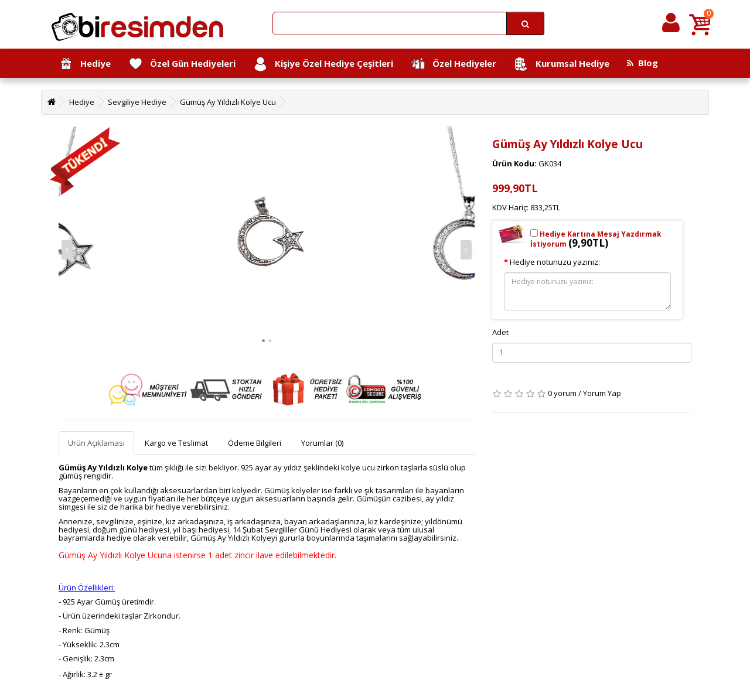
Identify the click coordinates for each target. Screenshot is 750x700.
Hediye (85, 64)
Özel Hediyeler (454, 64)
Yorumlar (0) (322, 443)
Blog (642, 63)
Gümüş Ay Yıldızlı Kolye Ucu (228, 102)
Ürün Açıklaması (96, 443)
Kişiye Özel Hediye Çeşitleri (323, 64)
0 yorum (562, 393)
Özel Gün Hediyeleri (182, 64)
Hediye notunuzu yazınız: (555, 262)
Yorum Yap (602, 393)
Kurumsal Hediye (562, 64)
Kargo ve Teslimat (176, 443)
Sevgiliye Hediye (137, 102)
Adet (500, 332)
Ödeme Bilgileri (255, 443)
